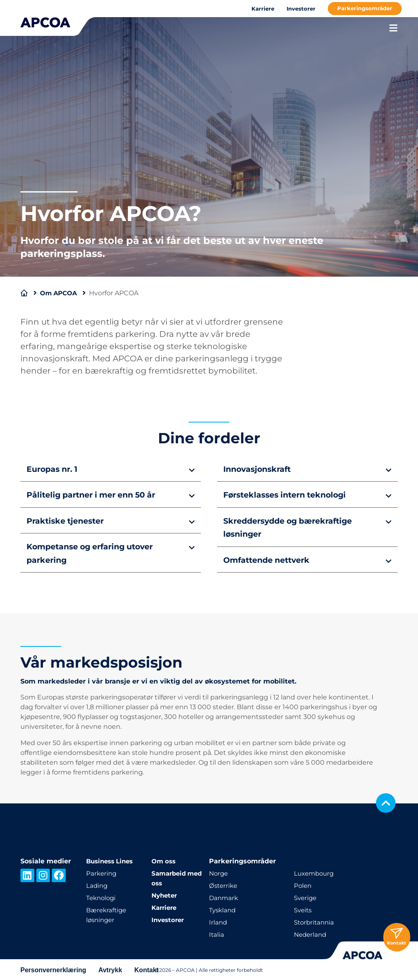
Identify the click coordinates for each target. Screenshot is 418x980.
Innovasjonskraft (259, 469)
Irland (218, 921)
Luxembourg (315, 872)
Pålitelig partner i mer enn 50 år (96, 495)
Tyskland (223, 909)
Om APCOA (60, 293)
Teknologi (102, 897)
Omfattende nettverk (270, 559)
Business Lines (112, 860)
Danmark (224, 897)
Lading (97, 884)
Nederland (311, 933)
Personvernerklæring (53, 969)
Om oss (165, 860)
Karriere (263, 9)
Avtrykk (110, 969)
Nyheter (165, 894)
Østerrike (224, 884)
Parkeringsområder (365, 8)
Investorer (301, 9)
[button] (111, 469)
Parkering (102, 872)
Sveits (304, 909)
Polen (303, 884)
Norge (219, 872)
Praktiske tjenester (68, 520)
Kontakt (147, 969)
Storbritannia (315, 921)
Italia (217, 933)
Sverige (306, 897)
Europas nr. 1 (54, 469)
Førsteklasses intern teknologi (289, 495)
